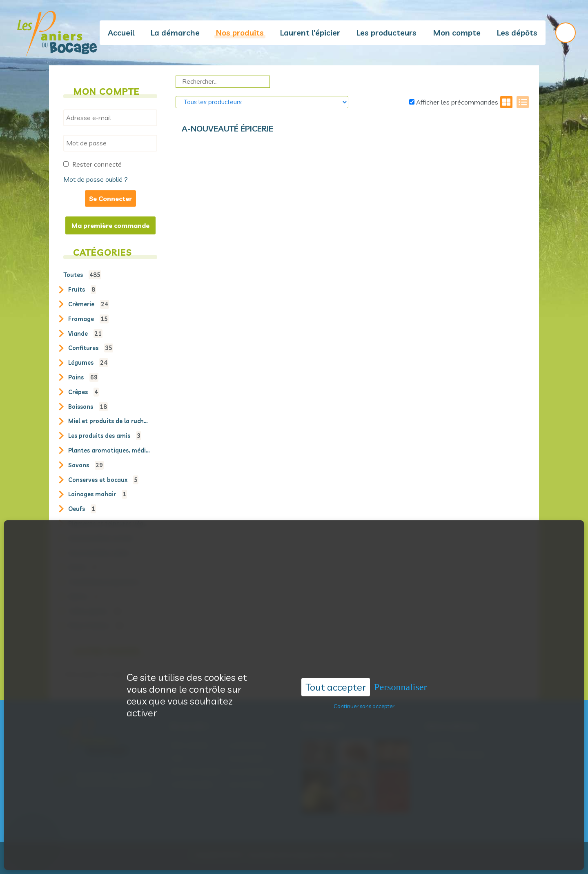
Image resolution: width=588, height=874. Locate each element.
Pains (83, 377)
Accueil (121, 33)
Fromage (88, 319)
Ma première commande (110, 225)
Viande (85, 334)
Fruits (82, 290)
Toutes (82, 275)
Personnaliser (400, 675)
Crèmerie (89, 304)
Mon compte (457, 33)
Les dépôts (517, 33)
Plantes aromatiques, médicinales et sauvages (109, 450)
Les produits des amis (105, 436)
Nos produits (240, 33)
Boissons (88, 407)
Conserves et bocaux (103, 480)
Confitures (91, 348)
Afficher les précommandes (454, 102)
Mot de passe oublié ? (96, 179)
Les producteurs (386, 33)
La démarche (175, 33)
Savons (86, 465)
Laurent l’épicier (310, 33)
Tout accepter (336, 675)
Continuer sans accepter (364, 694)
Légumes (88, 363)
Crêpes (84, 392)
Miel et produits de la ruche (109, 421)
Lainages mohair (98, 494)
